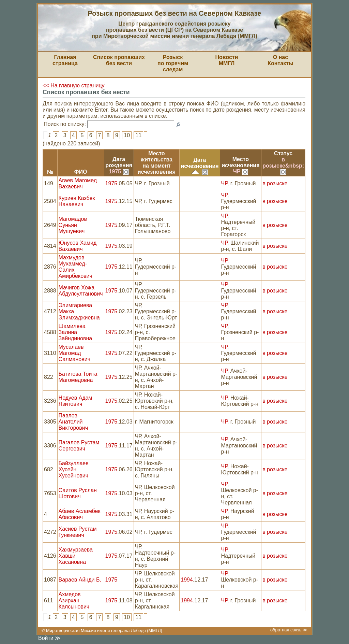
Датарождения (119, 162)
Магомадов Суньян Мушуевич (73, 225)
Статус (283, 153)
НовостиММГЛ (226, 60)
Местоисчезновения (240, 162)
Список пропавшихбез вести (119, 60)
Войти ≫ (49, 638)
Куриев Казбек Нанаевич (77, 201)
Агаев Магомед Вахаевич (78, 183)
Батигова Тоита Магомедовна (78, 377)
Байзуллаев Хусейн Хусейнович (74, 469)
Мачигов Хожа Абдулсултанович (81, 291)
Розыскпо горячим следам (173, 63)
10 (127, 135)
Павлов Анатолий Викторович (73, 422)
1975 (119, 171)
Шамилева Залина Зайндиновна (75, 332)
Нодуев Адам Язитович (75, 401)
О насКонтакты (280, 60)
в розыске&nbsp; (283, 166)
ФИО (81, 172)
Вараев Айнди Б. (80, 580)
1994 (187, 580)
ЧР (241, 171)
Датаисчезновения (200, 163)
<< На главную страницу (74, 85)
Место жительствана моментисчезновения (157, 163)
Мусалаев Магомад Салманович (74, 353)
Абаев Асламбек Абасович (80, 514)
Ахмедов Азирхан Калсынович (74, 600)
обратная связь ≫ (289, 630)
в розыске (275, 183)
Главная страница (65, 60)
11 (138, 135)
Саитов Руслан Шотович (78, 493)
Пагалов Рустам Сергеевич (79, 446)
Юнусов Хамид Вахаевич (78, 246)
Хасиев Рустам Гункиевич (78, 532)
